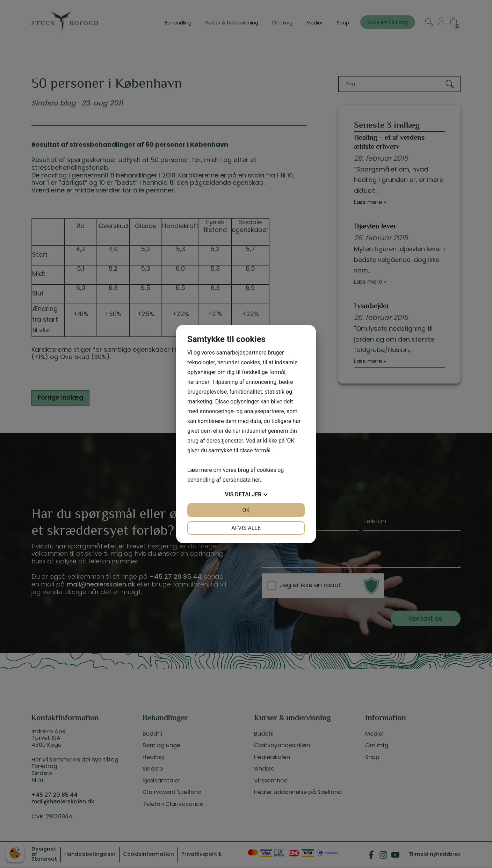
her (256, 480)
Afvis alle (246, 528)
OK (246, 510)
